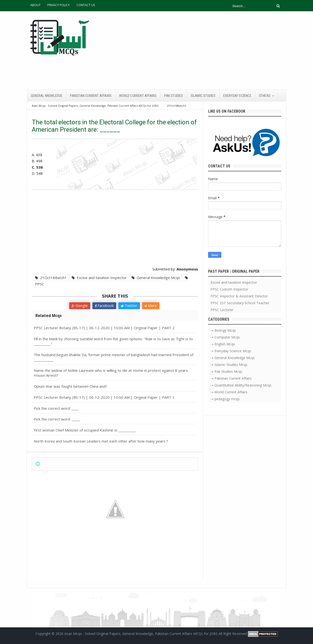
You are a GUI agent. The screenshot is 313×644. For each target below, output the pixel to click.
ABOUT (35, 5)
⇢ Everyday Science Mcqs (231, 351)
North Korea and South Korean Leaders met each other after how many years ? (101, 441)
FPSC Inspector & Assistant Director (239, 296)
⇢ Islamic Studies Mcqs (229, 365)
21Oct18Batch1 (51, 278)
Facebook (104, 305)
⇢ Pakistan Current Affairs (231, 378)
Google (80, 305)
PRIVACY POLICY (59, 5)
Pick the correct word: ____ (56, 408)
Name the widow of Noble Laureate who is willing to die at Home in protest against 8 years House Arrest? (111, 373)
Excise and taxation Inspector (99, 278)
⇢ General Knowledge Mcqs (233, 358)
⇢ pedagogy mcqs (225, 399)
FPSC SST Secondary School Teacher (240, 303)
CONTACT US (86, 5)
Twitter (129, 305)
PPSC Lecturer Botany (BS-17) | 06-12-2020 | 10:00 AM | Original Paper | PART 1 (104, 397)
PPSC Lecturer (222, 310)
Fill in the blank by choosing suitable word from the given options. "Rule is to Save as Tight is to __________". (113, 341)
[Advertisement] (197, 50)
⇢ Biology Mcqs (223, 330)
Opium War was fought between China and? (70, 386)
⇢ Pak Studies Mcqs (226, 371)
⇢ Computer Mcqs (225, 337)
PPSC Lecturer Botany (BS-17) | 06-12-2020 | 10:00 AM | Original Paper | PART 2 (104, 328)
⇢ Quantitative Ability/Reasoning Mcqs (241, 385)
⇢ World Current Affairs (229, 392)
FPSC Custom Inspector (229, 289)
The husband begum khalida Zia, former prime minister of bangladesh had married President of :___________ (114, 357)
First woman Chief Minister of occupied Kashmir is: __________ (85, 430)
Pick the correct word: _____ (57, 419)
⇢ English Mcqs (223, 344)
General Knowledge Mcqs (156, 278)
